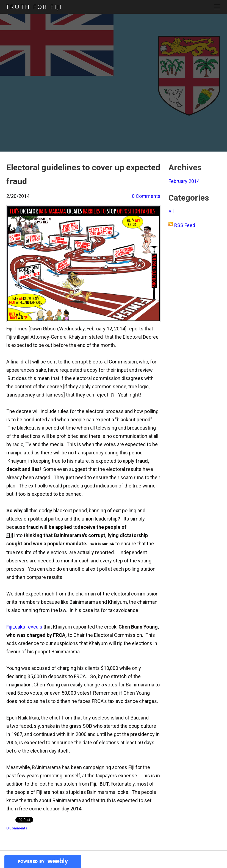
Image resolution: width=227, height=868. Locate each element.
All (171, 211)
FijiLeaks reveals (24, 627)
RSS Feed (185, 225)
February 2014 (184, 181)
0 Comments (146, 196)
